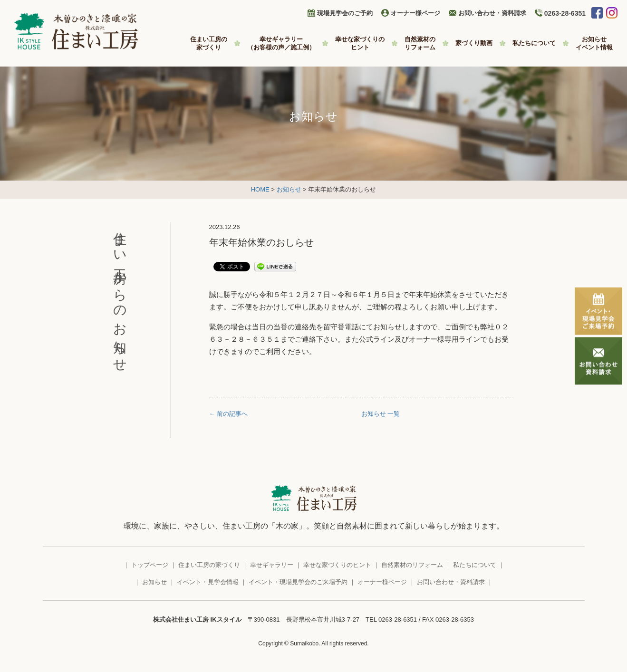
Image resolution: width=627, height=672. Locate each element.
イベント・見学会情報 (208, 582)
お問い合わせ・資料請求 (492, 13)
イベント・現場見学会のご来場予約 (298, 582)
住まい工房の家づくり (209, 565)
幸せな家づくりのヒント (337, 565)
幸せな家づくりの (360, 43)
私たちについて (534, 43)
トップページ (150, 565)
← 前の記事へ (229, 414)
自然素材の (420, 43)
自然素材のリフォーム (412, 565)
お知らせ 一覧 (381, 414)
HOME (260, 189)
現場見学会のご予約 (345, 13)
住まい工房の (209, 43)
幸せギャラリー (281, 43)
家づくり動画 (474, 43)
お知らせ (594, 43)
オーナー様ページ (415, 13)
